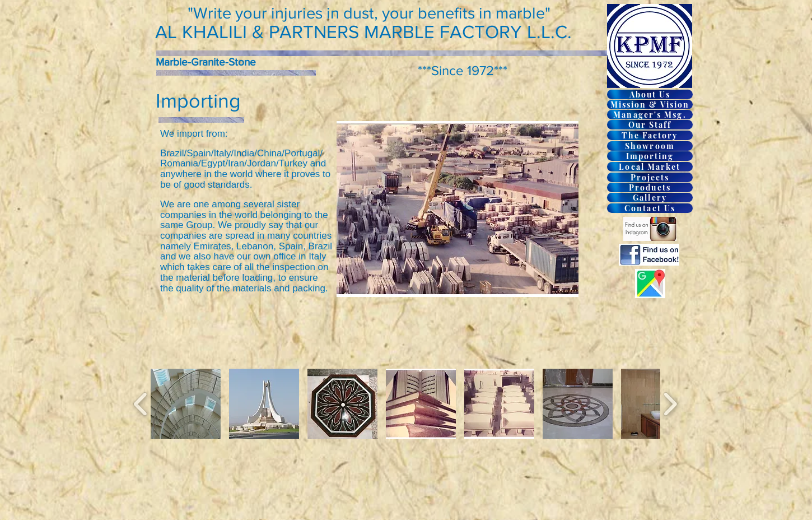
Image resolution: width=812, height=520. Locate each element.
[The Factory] (650, 135)
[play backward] (141, 404)
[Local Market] (650, 167)
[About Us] (650, 94)
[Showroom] (650, 146)
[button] (186, 404)
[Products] (650, 187)
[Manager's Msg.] (650, 115)
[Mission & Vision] (650, 105)
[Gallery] (650, 198)
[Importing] (650, 156)
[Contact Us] (650, 208)
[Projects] (650, 177)
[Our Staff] (650, 125)
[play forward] (670, 404)
